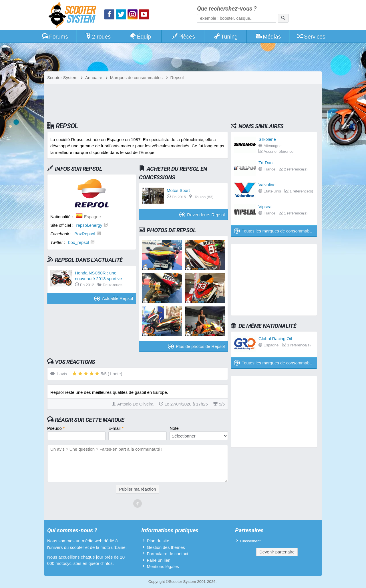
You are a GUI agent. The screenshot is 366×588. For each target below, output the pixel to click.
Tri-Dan (265, 163)
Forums (55, 37)
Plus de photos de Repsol (196, 346)
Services (311, 37)
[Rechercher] (283, 18)
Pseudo (56, 428)
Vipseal (265, 207)
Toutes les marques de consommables (274, 231)
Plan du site (158, 541)
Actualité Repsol (114, 298)
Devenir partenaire (277, 552)
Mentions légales (163, 566)
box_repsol (78, 242)
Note (174, 428)
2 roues (98, 37)
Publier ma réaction (137, 489)
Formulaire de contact (167, 554)
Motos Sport (178, 190)
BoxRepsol (85, 234)
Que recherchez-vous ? (227, 9)
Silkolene (267, 139)
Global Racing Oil (275, 339)
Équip (140, 37)
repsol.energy (89, 225)
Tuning (226, 37)
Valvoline (267, 185)
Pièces (183, 37)
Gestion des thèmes (166, 547)
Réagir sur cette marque (90, 420)
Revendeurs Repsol (202, 215)
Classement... (252, 541)
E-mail (116, 428)
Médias (268, 37)
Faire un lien (159, 560)
